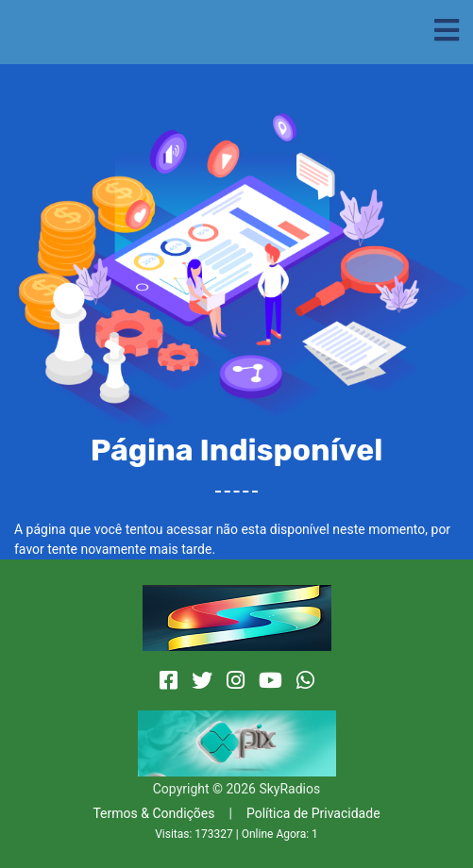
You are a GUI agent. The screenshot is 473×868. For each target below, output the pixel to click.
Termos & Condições (153, 813)
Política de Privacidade (313, 813)
